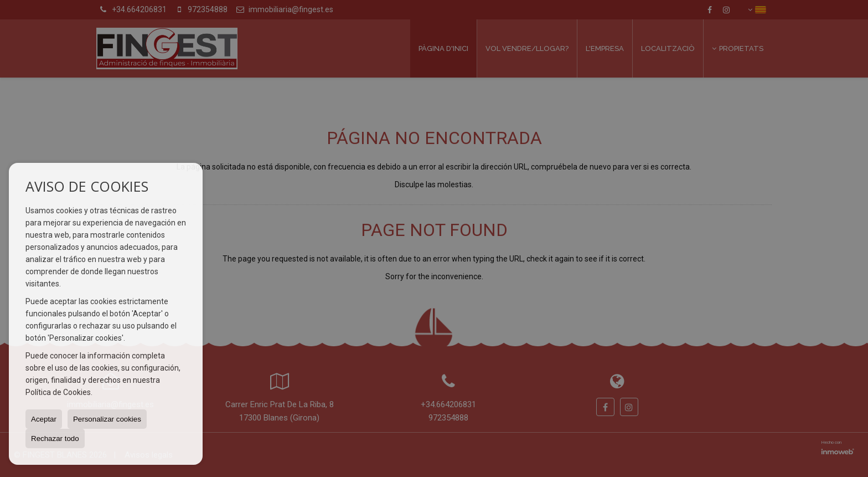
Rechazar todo (55, 438)
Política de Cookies (58, 392)
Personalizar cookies (107, 419)
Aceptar (44, 419)
